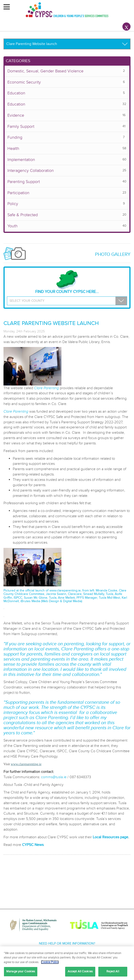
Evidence (67, 115)
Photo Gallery (113, 254)
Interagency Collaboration (67, 171)
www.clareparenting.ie (65, 590)
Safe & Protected (67, 215)
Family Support (67, 127)
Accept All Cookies (80, 971)
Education (67, 93)
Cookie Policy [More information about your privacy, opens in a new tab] (50, 962)
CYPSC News (33, 845)
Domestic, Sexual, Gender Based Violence (67, 71)
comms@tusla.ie (54, 777)
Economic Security (67, 82)
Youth (67, 226)
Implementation (67, 160)
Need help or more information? (67, 943)
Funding (67, 137)
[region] (67, 963)
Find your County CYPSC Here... (67, 282)
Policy (67, 204)
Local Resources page (110, 837)
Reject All (113, 971)
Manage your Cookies (21, 971)
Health (67, 149)
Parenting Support (67, 182)
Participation (67, 193)
